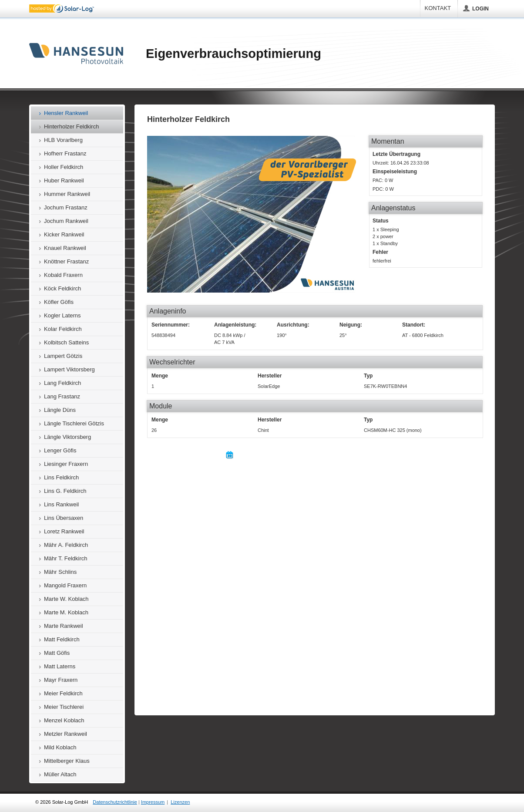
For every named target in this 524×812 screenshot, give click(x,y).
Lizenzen (180, 802)
